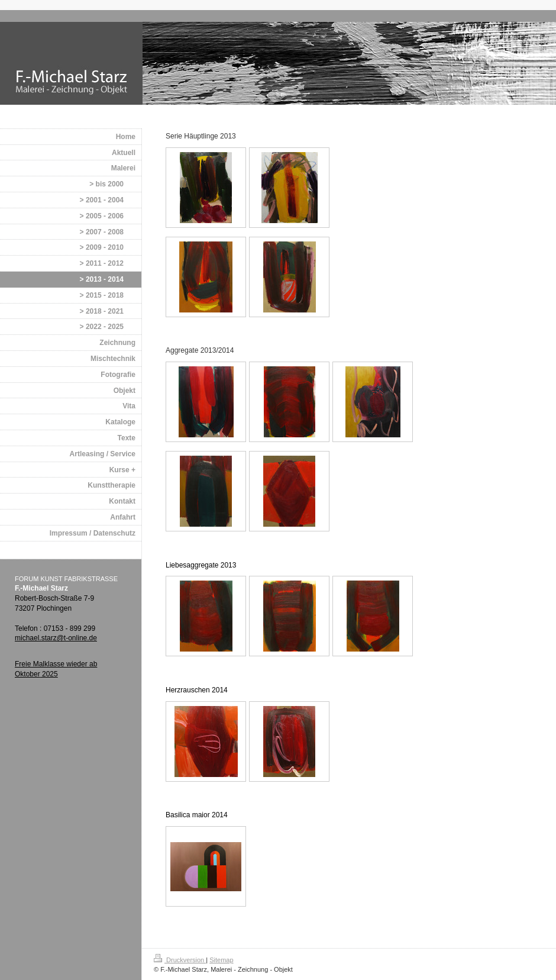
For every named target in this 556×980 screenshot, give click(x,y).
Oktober (28, 674)
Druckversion (180, 960)
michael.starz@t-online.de (56, 638)
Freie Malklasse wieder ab (56, 664)
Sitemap (221, 960)
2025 (49, 674)
